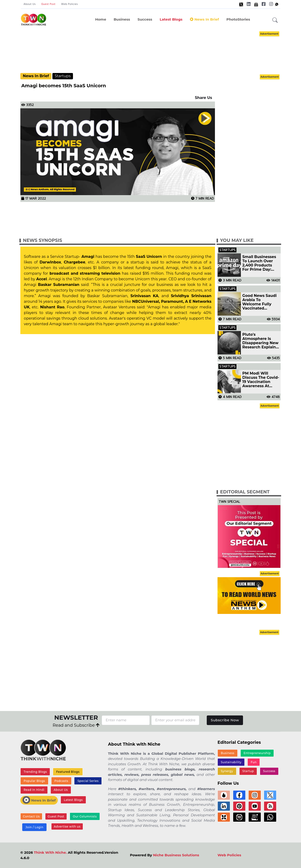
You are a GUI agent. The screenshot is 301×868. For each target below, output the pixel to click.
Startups (63, 76)
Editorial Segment (245, 492)
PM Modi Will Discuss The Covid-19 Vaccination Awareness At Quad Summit (261, 380)
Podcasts (61, 781)
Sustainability (231, 762)
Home (101, 19)
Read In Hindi (34, 790)
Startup (248, 771)
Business (122, 19)
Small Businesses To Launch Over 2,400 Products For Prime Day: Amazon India (259, 263)
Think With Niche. (50, 852)
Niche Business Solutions (176, 855)
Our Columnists (85, 816)
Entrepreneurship (257, 753)
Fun (254, 762)
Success (145, 19)
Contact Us (31, 816)
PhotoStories (238, 19)
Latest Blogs (171, 19)
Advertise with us (67, 826)
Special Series (88, 781)
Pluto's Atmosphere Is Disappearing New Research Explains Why (260, 341)
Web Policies (69, 4)
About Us (30, 4)
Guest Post (48, 4)
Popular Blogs (34, 781)
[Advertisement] (158, 51)
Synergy (227, 771)
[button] (275, 20)
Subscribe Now (225, 720)
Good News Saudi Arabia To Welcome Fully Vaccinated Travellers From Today (259, 302)
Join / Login (34, 827)
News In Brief (204, 19)
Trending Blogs (35, 772)
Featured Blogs (68, 772)
